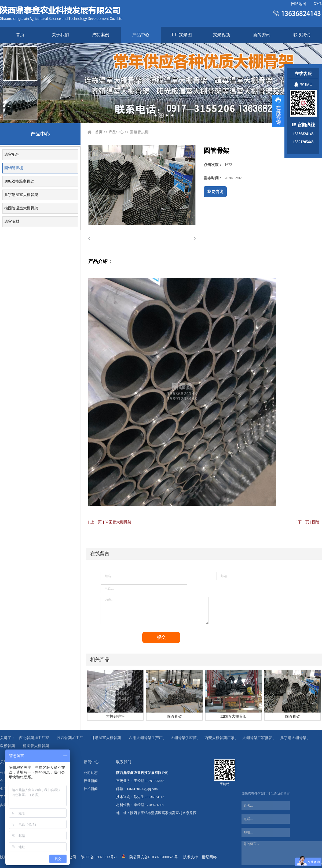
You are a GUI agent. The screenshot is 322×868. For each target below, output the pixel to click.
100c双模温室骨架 (19, 181)
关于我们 (60, 35)
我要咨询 (215, 192)
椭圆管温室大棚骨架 (21, 208)
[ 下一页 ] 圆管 (308, 522)
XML (318, 4)
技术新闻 (91, 789)
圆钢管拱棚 (14, 168)
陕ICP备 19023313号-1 (99, 857)
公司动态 (91, 773)
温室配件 (12, 155)
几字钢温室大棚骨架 (21, 195)
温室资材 (12, 222)
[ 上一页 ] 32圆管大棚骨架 (110, 522)
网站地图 (299, 4)
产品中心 (141, 35)
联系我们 (302, 35)
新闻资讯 (262, 35)
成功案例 (101, 35)
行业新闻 (91, 781)
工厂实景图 (181, 35)
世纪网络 (209, 857)
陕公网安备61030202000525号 (154, 857)
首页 (20, 35)
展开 (278, 111)
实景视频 (221, 35)
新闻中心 (91, 762)
